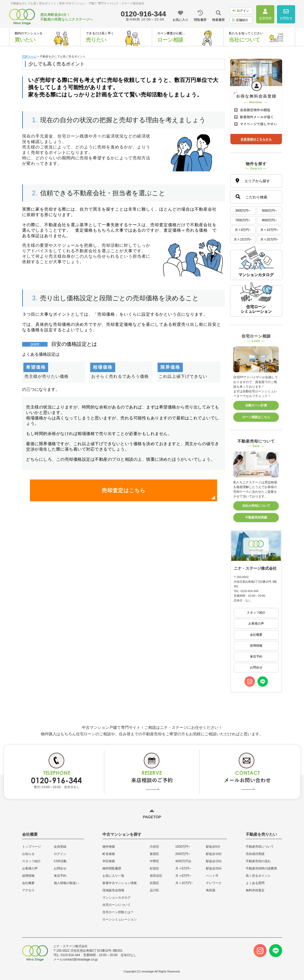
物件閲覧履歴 (112, 868)
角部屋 (211, 890)
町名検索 (109, 854)
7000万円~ (243, 220)
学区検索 (109, 861)
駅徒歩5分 (213, 847)
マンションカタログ (117, 898)
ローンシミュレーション (120, 919)
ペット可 (212, 876)
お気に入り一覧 (113, 876)
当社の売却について (256, 506)
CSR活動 (60, 861)
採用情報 (256, 646)
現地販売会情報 (113, 890)
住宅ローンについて (117, 905)
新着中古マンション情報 (120, 883)
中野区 (154, 861)
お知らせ (28, 854)
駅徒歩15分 (214, 861)
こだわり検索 (251, 197)
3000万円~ (243, 211)
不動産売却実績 (256, 517)
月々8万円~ (243, 230)
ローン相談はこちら (256, 417)
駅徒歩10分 (214, 854)
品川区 (154, 890)
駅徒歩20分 (214, 868)
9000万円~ (269, 220)
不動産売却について (260, 847)
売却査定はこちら (124, 490)
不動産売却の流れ (258, 861)
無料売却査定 (255, 890)
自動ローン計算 (256, 405)
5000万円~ (269, 211)
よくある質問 (255, 883)
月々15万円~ (243, 239)
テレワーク (214, 883)
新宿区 (154, 854)
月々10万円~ (269, 230)
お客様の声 (256, 624)
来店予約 (256, 657)
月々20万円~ (269, 239)
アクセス (28, 890)
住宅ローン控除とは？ (118, 912)
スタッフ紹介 (256, 613)
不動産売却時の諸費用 (261, 868)
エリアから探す (253, 181)
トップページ (31, 847)
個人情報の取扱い (66, 883)
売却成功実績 (255, 854)
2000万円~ (183, 854)
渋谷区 (154, 847)
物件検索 (109, 847)
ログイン (241, 11)
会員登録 (60, 847)
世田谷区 (156, 876)
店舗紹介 (240, 20)
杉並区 (154, 868)
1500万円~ (183, 847)
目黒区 (154, 883)
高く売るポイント (258, 876)
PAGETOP (152, 817)
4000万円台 (183, 861)
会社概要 (256, 635)
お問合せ (256, 667)
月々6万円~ (183, 868)
